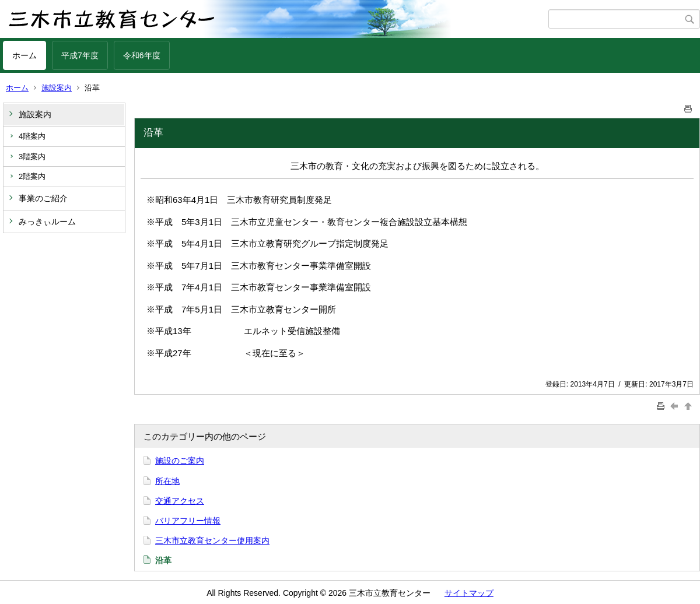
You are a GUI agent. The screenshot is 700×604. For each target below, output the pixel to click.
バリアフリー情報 (188, 521)
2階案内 (32, 176)
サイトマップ (469, 593)
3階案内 (32, 157)
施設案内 (57, 88)
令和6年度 (142, 55)
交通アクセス (180, 501)
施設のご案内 (180, 461)
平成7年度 (80, 55)
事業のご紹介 (43, 198)
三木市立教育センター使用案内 (212, 540)
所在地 (167, 481)
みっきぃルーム (47, 222)
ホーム (24, 55)
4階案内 (32, 136)
